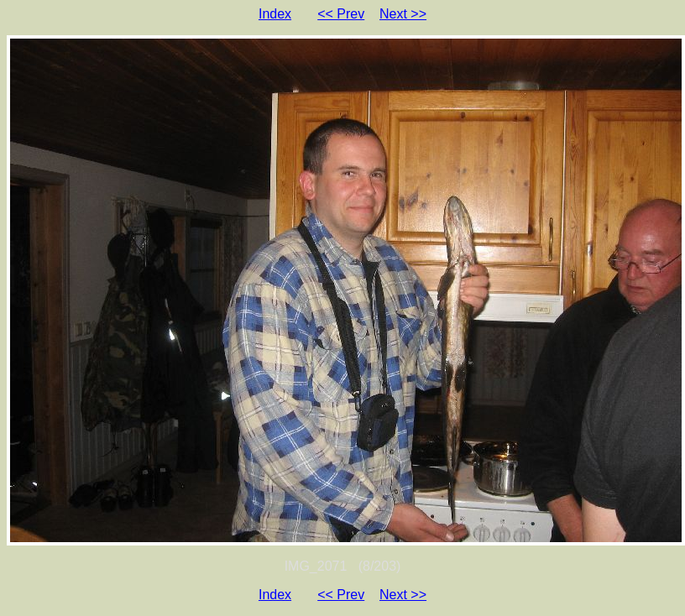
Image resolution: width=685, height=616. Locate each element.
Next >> (403, 14)
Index (275, 14)
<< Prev (341, 14)
